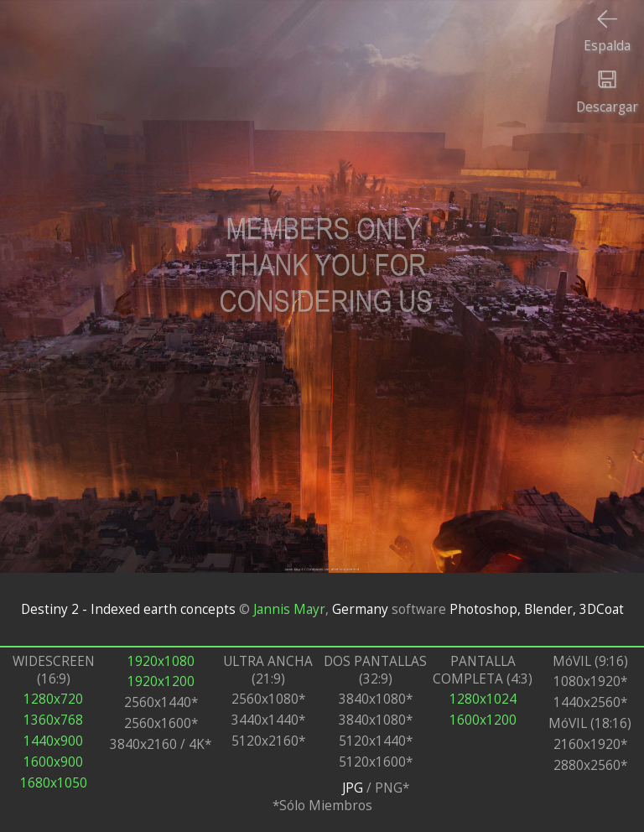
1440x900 (53, 741)
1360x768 (53, 720)
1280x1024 (483, 699)
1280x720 (53, 699)
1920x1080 (161, 661)
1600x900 (53, 762)
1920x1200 (161, 681)
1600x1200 (483, 720)
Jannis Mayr (289, 609)
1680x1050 (54, 783)
